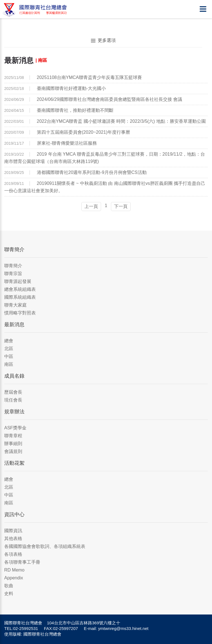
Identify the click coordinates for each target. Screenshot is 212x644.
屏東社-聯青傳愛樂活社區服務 (67, 143)
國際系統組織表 (20, 297)
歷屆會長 (13, 392)
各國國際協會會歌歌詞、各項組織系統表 (45, 546)
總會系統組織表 (20, 289)
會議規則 (13, 451)
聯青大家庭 (15, 305)
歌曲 (9, 586)
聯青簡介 (13, 266)
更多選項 (103, 40)
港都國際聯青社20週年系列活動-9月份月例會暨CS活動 (92, 172)
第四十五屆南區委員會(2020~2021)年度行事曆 (83, 132)
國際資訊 (13, 531)
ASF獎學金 (15, 428)
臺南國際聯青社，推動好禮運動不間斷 (75, 110)
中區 (9, 356)
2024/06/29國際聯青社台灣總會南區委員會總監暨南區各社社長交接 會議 (110, 99)
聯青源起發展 (18, 281)
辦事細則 (13, 444)
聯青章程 (13, 436)
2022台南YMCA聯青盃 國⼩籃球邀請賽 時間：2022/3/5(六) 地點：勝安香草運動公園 (121, 121)
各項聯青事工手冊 (22, 562)
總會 (9, 341)
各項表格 (13, 554)
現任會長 (13, 400)
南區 (9, 364)
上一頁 (91, 206)
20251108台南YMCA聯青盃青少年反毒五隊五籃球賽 (89, 77)
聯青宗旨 (13, 274)
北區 (9, 349)
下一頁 (121, 206)
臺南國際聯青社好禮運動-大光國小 (71, 88)
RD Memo (14, 570)
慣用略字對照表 (20, 313)
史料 (9, 594)
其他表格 (13, 538)
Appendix (14, 578)
